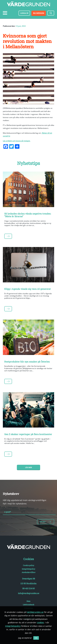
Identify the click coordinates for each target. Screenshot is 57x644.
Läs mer (28, 467)
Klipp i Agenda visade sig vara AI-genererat (27, 289)
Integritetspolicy (28, 569)
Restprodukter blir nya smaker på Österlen (27, 362)
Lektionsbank (29, 605)
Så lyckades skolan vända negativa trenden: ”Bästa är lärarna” (28, 215)
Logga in (24, 13)
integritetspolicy (13, 626)
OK (36, 638)
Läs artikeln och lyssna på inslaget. (17, 141)
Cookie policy (29, 565)
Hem (28, 601)
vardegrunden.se (35, 612)
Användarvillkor (29, 572)
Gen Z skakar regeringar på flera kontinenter (28, 434)
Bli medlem (39, 13)
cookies (40, 622)
